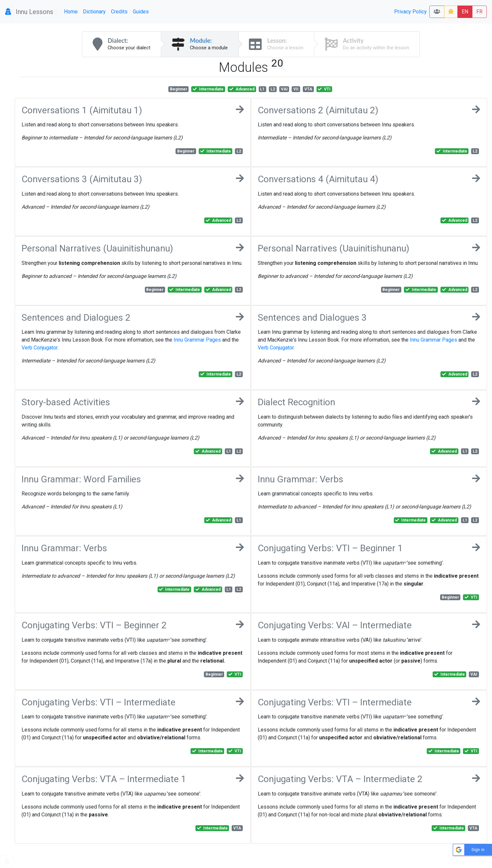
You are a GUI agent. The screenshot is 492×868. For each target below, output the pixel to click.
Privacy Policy (410, 12)
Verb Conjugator (39, 348)
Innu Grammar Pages (197, 340)
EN (465, 12)
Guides (141, 12)
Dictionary (94, 12)
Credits (119, 12)
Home (71, 12)
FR (479, 12)
